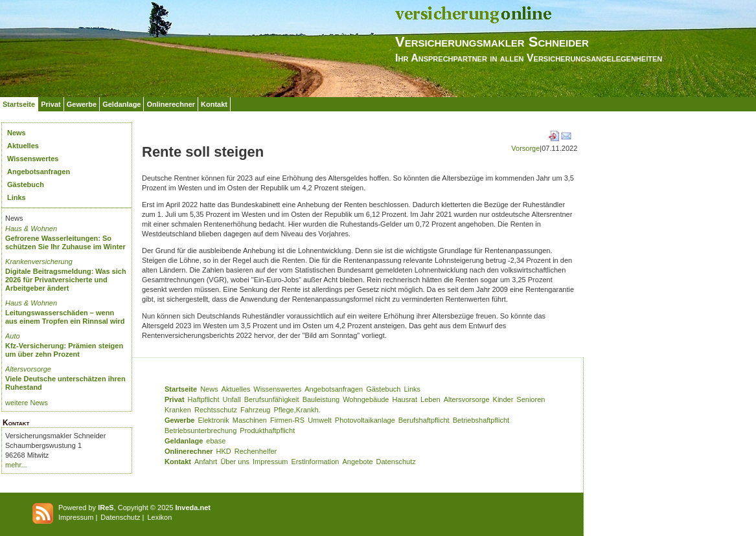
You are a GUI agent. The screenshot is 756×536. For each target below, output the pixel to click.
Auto (13, 336)
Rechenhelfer (256, 451)
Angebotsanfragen (39, 172)
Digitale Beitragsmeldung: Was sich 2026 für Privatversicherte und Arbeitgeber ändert (66, 280)
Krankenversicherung (39, 262)
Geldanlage (121, 104)
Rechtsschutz (216, 410)
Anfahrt (206, 462)
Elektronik (213, 420)
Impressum (270, 462)
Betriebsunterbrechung (200, 430)
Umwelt (320, 420)
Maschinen (250, 420)
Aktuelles (23, 146)
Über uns (235, 462)
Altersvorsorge (28, 369)
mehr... (16, 465)
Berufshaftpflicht (424, 420)
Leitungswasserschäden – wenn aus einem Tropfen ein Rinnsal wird (65, 317)
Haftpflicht (204, 399)
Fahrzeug (255, 410)
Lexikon (159, 517)
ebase (216, 441)
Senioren (531, 399)
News (17, 133)
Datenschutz (396, 462)
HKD (224, 451)
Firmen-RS (287, 420)
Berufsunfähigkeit (272, 399)
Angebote (357, 462)
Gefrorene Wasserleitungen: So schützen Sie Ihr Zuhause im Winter (65, 242)
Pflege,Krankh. (297, 410)
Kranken (178, 410)
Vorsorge (525, 148)
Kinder (503, 399)
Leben (430, 399)
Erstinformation (315, 462)
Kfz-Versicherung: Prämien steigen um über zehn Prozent (64, 350)
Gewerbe (82, 104)
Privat (51, 104)
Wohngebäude (366, 399)
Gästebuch (26, 184)
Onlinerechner (171, 104)
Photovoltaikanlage (365, 420)
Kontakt (214, 104)
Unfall (232, 399)
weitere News (27, 403)
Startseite (19, 104)
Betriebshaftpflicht (481, 420)
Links (17, 197)
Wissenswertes (33, 159)
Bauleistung (321, 399)
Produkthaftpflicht (267, 430)
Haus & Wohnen (31, 229)
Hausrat (405, 399)
